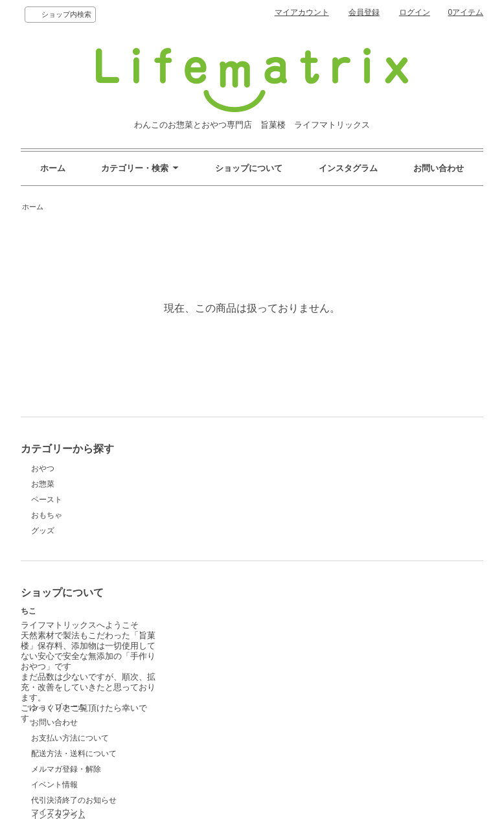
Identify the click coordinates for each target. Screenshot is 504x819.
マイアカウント (302, 12)
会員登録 (364, 12)
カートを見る (355, 645)
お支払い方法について (220, 630)
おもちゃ (47, 515)
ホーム (53, 168)
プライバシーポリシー (371, 661)
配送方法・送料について (224, 645)
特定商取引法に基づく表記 (228, 723)
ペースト (47, 500)
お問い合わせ (439, 168)
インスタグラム (348, 168)
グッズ (43, 531)
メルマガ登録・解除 (216, 661)
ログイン (415, 12)
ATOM (365, 676)
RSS (340, 676)
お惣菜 (43, 484)
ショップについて (249, 168)
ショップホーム (209, 599)
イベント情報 (205, 676)
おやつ (43, 468)
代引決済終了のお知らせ (224, 692)
